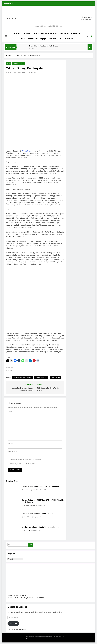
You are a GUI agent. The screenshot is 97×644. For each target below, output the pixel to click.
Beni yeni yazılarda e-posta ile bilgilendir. (23, 464)
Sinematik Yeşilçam (18, 63)
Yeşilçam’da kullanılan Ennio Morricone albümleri (41, 527)
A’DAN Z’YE (16, 34)
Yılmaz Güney (27, 151)
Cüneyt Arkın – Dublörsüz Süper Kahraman (38, 514)
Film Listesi (64, 34)
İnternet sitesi (13, 452)
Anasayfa (26, 34)
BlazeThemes (30, 639)
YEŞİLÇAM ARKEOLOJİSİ (48, 39)
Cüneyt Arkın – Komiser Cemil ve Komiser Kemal (41, 487)
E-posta (11, 444)
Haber (9, 63)
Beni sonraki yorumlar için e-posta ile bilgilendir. (26, 460)
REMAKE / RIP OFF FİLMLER (29, 39)
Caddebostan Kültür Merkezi (23, 377)
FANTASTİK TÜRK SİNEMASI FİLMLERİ (45, 34)
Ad (9, 436)
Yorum (11, 412)
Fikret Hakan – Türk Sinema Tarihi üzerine (44, 46)
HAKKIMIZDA (76, 34)
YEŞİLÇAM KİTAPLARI (66, 39)
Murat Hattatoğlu (13, 73)
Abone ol (13, 624)
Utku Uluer (27, 531)
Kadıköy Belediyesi (41, 377)
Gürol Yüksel (27, 517)
